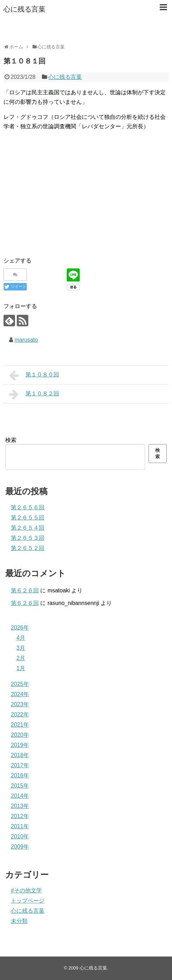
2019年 (20, 745)
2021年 (20, 725)
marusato (26, 340)
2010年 (20, 836)
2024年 (20, 694)
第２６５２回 (28, 548)
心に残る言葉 (24, 9)
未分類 (19, 921)
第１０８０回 (34, 375)
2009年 (20, 847)
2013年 (20, 806)
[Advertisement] (86, 201)
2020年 (20, 735)
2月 (21, 658)
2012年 (20, 816)
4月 (21, 638)
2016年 (20, 775)
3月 (21, 648)
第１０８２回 (34, 394)
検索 (11, 440)
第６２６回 (25, 590)
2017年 (20, 765)
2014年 (20, 796)
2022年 (20, 714)
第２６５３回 (28, 538)
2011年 (20, 826)
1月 (21, 668)
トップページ (28, 901)
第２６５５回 (28, 518)
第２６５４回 (28, 528)
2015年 (20, 786)
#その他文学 (26, 890)
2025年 (20, 684)
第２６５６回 (28, 507)
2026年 (20, 628)
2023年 (20, 704)
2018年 (20, 755)
